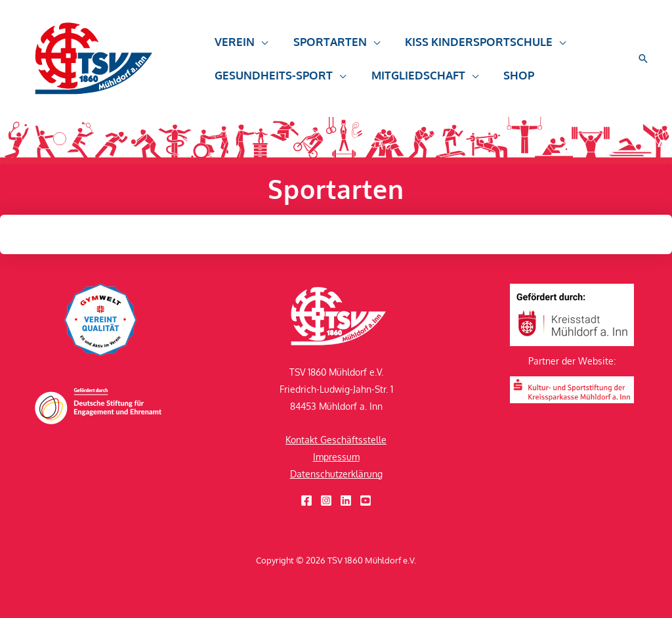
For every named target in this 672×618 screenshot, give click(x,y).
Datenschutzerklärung (336, 474)
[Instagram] (326, 500)
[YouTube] (366, 500)
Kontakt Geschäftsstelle (336, 440)
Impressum (336, 457)
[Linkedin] (346, 500)
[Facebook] (306, 500)
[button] (260, 48)
